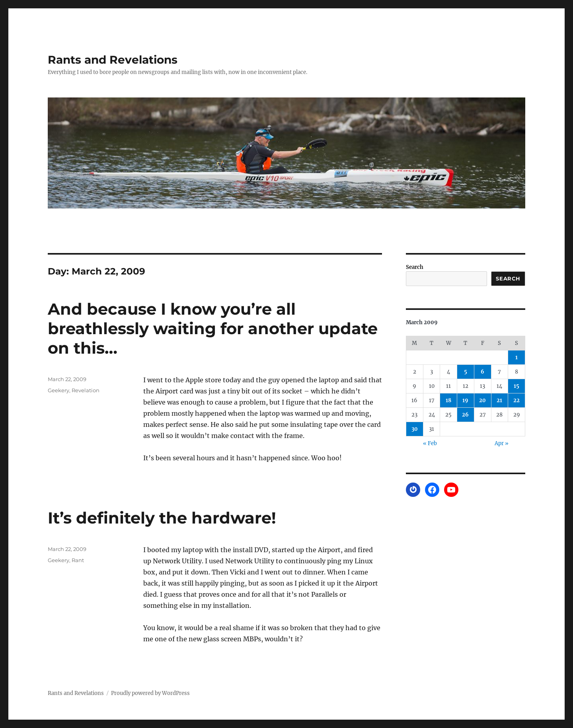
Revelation (86, 390)
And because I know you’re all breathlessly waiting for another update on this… (213, 328)
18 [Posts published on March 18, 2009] (448, 400)
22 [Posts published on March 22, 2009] (516, 400)
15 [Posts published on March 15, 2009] (516, 386)
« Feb (430, 443)
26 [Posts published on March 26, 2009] (465, 415)
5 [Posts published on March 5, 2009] (466, 372)
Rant (78, 560)
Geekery (58, 390)
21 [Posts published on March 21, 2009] (499, 400)
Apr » (502, 443)
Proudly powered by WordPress (150, 693)
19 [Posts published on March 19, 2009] (465, 400)
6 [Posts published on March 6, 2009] (482, 372)
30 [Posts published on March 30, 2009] (415, 429)
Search (415, 267)
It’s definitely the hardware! (162, 518)
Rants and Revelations (113, 60)
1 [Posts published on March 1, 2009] (516, 357)
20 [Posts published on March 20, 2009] (482, 400)
